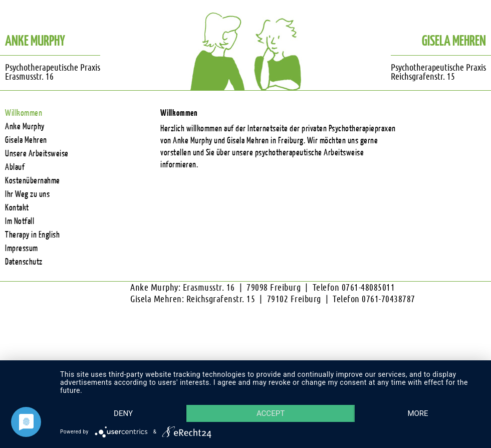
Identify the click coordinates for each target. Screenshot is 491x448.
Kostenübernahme (33, 181)
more (126, 413)
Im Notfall (20, 221)
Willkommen (24, 113)
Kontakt (17, 208)
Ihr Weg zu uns (27, 194)
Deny (126, 395)
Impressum (22, 248)
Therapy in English (32, 235)
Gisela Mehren (26, 140)
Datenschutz (24, 262)
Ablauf (15, 167)
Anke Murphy (25, 127)
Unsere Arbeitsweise (37, 154)
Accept (278, 395)
